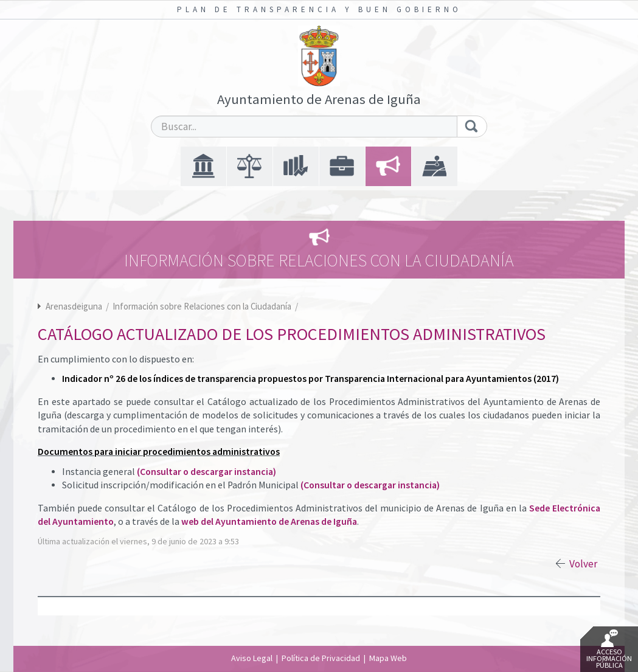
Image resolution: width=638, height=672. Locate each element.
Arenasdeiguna (74, 306)
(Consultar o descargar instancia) (206, 472)
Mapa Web (388, 658)
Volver (583, 564)
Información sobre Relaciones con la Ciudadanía (203, 306)
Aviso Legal (252, 658)
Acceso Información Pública (609, 649)
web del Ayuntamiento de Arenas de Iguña (269, 521)
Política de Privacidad (321, 658)
